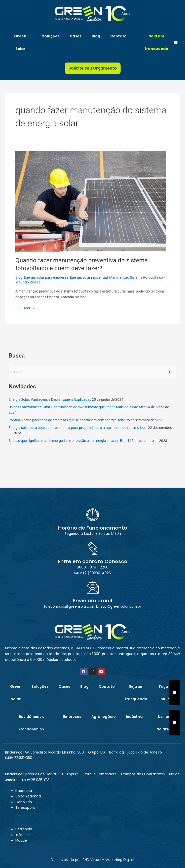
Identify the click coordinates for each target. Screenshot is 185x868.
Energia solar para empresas (46, 277)
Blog (96, 36)
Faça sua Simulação (167, 693)
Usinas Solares (164, 723)
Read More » (25, 307)
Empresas (72, 717)
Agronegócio (104, 717)
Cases (76, 36)
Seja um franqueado (156, 42)
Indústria (134, 717)
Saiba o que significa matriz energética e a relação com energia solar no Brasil (69, 441)
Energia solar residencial (89, 277)
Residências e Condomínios (32, 723)
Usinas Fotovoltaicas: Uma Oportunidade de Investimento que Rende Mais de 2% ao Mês (77, 407)
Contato (118, 36)
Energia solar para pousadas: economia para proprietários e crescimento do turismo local (78, 428)
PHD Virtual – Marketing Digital (108, 860)
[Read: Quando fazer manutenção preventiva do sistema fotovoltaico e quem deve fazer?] (91, 201)
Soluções (51, 36)
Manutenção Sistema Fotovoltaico (136, 277)
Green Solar (20, 42)
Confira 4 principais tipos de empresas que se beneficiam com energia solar (67, 420)
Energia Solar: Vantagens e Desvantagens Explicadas (50, 399)
